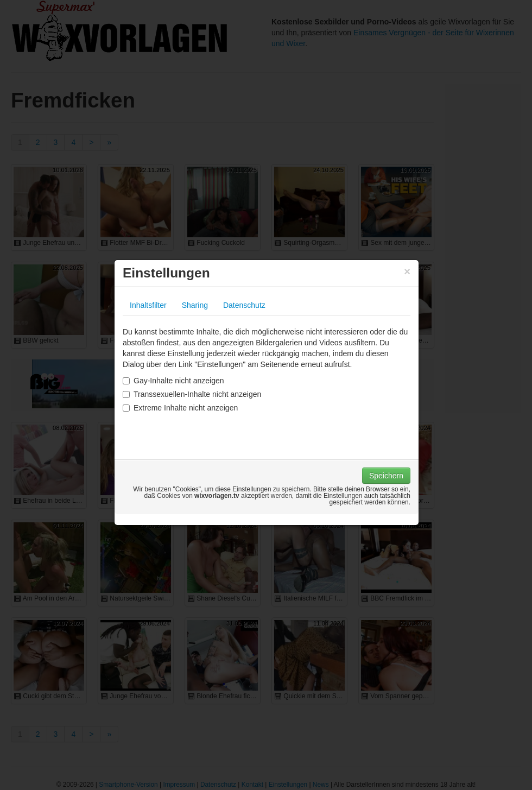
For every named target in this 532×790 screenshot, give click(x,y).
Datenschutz (244, 305)
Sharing (195, 305)
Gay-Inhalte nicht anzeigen (173, 381)
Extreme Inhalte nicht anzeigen (180, 408)
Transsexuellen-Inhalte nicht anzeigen (192, 394)
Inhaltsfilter (148, 305)
